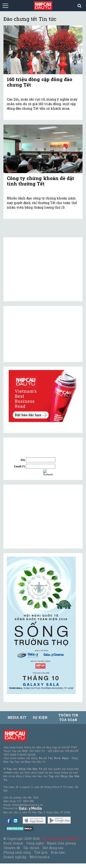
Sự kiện (40, 717)
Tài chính (31, 848)
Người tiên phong (61, 843)
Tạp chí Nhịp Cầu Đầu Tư (61, 839)
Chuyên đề (12, 848)
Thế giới (41, 852)
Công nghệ (35, 843)
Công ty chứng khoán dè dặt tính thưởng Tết (40, 181)
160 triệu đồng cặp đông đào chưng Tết (40, 82)
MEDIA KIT (17, 717)
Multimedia (40, 857)
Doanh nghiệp (15, 857)
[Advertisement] (41, 517)
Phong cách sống (17, 852)
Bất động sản (53, 848)
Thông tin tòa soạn (68, 717)
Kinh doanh (13, 843)
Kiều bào (58, 852)
